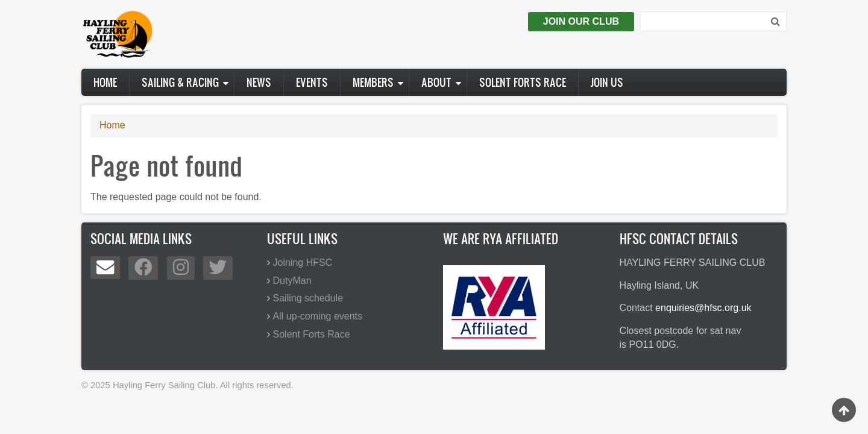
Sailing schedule (308, 298)
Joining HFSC (303, 263)
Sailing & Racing (180, 82)
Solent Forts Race (523, 82)
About (436, 82)
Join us (607, 82)
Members (373, 82)
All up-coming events (318, 316)
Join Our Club (581, 21)
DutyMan (292, 281)
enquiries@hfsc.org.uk (703, 308)
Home (105, 82)
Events (312, 82)
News (259, 82)
